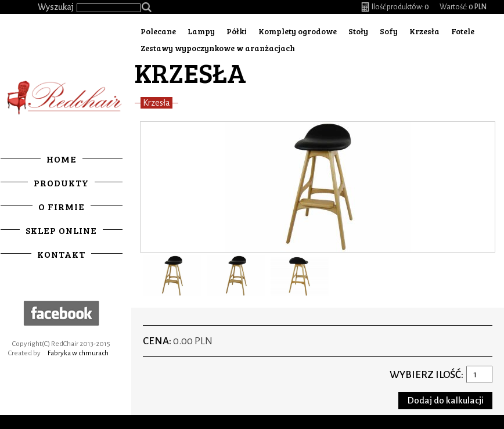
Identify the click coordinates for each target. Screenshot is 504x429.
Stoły (358, 31)
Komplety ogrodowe (298, 31)
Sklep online (63, 230)
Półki (237, 31)
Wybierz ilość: (426, 375)
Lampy (201, 31)
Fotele (463, 31)
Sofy (389, 31)
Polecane (158, 31)
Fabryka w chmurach (80, 353)
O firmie (63, 206)
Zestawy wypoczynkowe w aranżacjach (218, 48)
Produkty (63, 182)
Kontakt (63, 253)
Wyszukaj (56, 7)
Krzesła (424, 31)
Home (63, 158)
